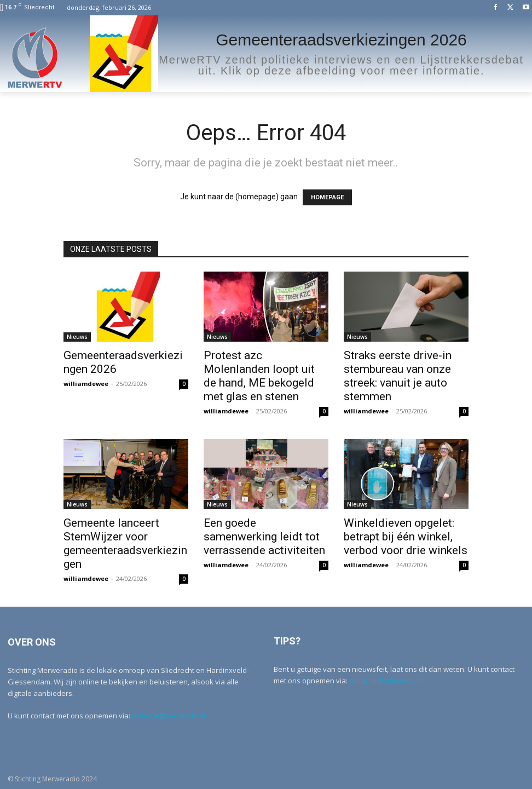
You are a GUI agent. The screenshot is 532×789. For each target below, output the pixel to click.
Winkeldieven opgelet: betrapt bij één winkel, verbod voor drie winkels (406, 537)
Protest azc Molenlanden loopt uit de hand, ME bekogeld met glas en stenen (259, 376)
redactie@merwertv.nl (169, 716)
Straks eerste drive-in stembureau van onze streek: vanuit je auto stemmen (398, 376)
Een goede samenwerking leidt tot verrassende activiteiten (264, 537)
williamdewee (86, 384)
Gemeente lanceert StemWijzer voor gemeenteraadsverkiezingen (125, 543)
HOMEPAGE (327, 197)
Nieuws (77, 337)
